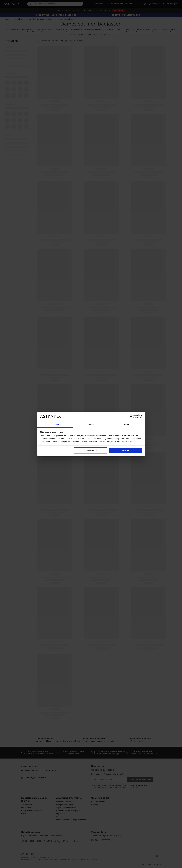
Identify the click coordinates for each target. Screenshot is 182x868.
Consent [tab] (55, 424)
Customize (91, 450)
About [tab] (127, 424)
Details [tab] (91, 424)
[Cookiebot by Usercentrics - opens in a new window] (132, 416)
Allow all (125, 450)
